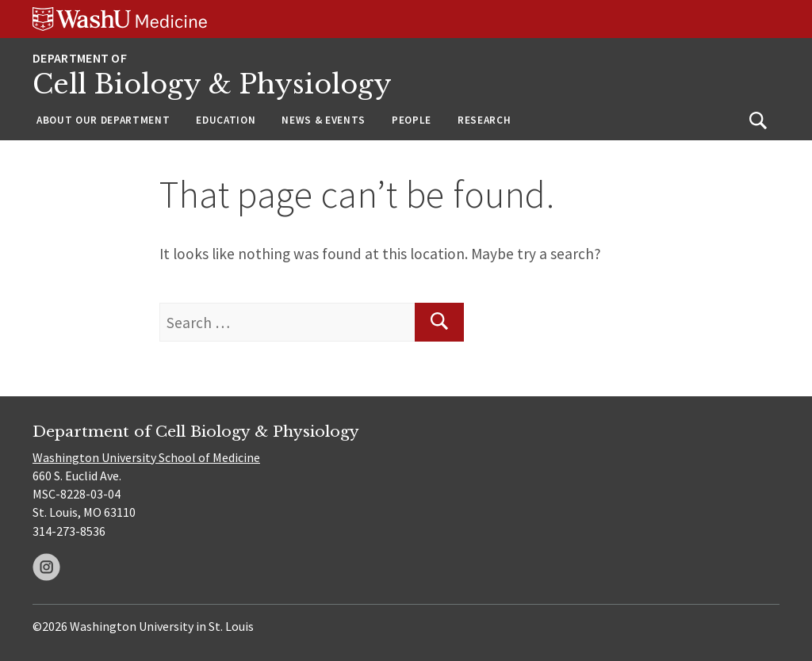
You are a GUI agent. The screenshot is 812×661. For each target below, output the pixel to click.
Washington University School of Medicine (146, 457)
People (412, 120)
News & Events (324, 120)
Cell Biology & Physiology (212, 84)
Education (226, 120)
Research (484, 120)
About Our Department (103, 120)
